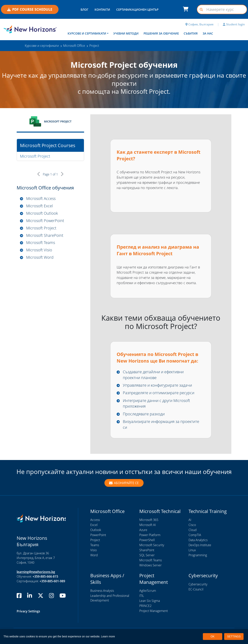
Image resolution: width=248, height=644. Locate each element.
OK (213, 636)
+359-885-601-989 (52, 581)
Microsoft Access (41, 198)
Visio (93, 550)
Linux (192, 550)
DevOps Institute (200, 545)
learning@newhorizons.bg (36, 572)
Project (95, 540)
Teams (95, 545)
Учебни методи (126, 33)
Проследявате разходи (144, 414)
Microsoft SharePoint (45, 235)
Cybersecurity (198, 584)
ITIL (142, 596)
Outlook (96, 530)
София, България (199, 24)
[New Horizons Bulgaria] (31, 29)
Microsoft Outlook (42, 213)
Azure (143, 530)
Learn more (108, 636)
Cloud (193, 530)
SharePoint (147, 550)
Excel (94, 525)
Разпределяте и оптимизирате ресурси (159, 393)
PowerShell (147, 540)
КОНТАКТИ (102, 10)
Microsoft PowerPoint (45, 221)
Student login (234, 24)
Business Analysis (102, 591)
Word (94, 555)
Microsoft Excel (40, 206)
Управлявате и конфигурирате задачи (157, 385)
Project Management (154, 611)
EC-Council (196, 589)
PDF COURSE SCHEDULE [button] (30, 9)
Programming (198, 555)
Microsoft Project (35, 156)
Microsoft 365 (149, 520)
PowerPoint (98, 535)
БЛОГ (84, 10)
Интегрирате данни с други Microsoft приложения (156, 403)
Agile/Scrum (148, 591)
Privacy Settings (28, 611)
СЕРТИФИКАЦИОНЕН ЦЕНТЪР (137, 10)
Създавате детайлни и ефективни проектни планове (153, 375)
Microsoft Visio (39, 250)
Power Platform (150, 535)
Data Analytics (198, 540)
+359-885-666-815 (45, 577)
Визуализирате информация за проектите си (161, 425)
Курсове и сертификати (87, 33)
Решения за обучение (161, 33)
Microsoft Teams (41, 243)
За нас (208, 33)
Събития (191, 33)
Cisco (192, 525)
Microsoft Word (40, 257)
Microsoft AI (148, 525)
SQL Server (147, 555)
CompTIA (195, 535)
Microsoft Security (152, 545)
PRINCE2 (145, 606)
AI (190, 520)
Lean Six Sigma (150, 601)
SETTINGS (234, 636)
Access (95, 520)
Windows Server (150, 565)
